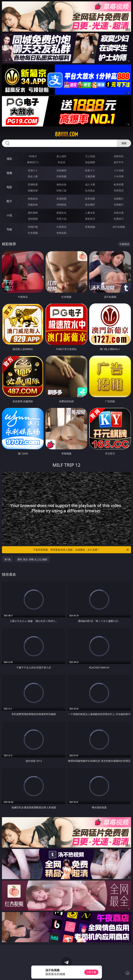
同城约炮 (33, 227)
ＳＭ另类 (119, 176)
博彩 (9, 159)
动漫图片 (119, 199)
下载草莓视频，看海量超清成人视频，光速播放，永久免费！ (81, 550)
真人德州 (61, 156)
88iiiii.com (66, 134)
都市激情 (33, 213)
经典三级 (61, 190)
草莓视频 (90, 227)
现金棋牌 (90, 162)
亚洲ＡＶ (33, 170)
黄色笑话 (90, 219)
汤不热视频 (119, 227)
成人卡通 (90, 184)
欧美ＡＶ (90, 170)
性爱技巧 (119, 219)
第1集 (8, 559)
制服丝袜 (33, 190)
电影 (9, 187)
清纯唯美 (61, 205)
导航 (9, 229)
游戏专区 (119, 156)
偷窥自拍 (33, 199)
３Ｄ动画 (119, 170)
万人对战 (90, 156)
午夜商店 (61, 227)
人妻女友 (90, 213)
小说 (9, 215)
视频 (9, 173)
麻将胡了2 (33, 162)
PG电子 (33, 156)
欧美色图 (90, 199)
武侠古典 (119, 213)
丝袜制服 (61, 176)
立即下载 (91, 972)
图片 (9, 201)
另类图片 (119, 205)
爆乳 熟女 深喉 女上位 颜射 (32, 559)
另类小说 (61, 219)
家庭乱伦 (61, 213)
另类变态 (119, 190)
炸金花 (61, 162)
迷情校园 (33, 219)
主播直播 (90, 176)
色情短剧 (61, 233)
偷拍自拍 (61, 184)
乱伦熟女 (90, 190)
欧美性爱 (119, 184)
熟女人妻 (33, 176)
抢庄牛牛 (119, 162)
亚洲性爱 (33, 184)
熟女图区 (90, 205)
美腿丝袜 (33, 205)
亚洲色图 (61, 199)
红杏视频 (33, 233)
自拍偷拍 (61, 170)
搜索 (124, 143)
